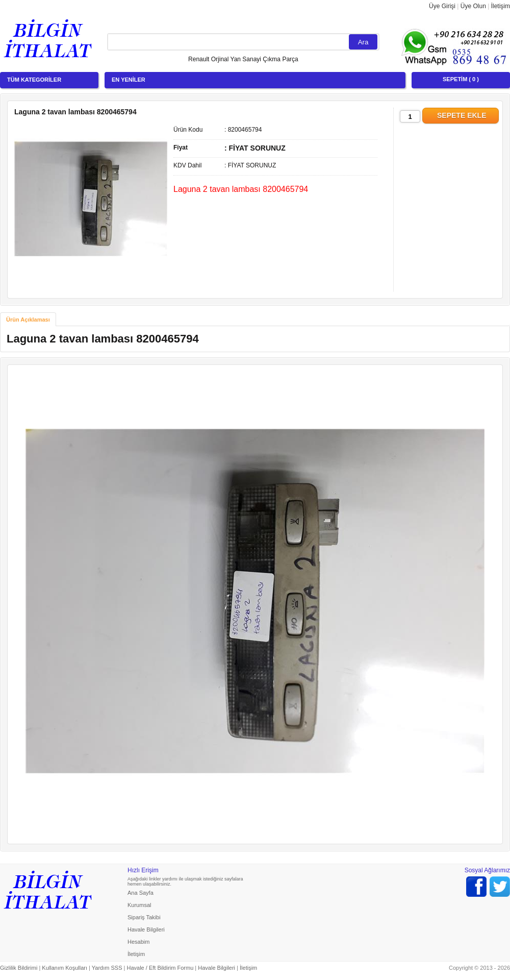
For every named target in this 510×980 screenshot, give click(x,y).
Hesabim (138, 942)
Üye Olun (473, 6)
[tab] (28, 319)
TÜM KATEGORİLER (34, 80)
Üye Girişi (442, 6)
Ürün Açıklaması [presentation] (28, 320)
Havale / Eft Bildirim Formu (160, 968)
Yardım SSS (107, 968)
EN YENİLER (129, 80)
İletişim (501, 6)
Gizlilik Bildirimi (19, 968)
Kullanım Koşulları (65, 968)
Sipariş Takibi (144, 917)
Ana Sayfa (141, 893)
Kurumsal (139, 905)
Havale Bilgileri (146, 929)
